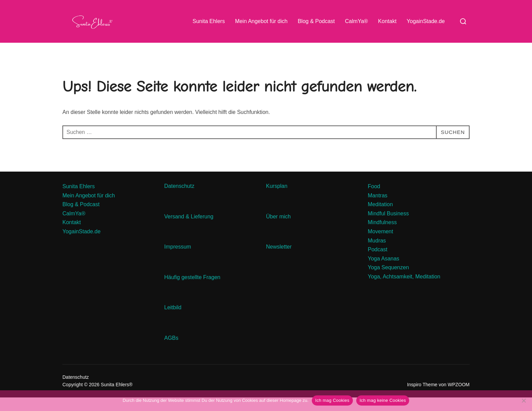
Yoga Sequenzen (388, 281)
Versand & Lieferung (189, 230)
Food (374, 200)
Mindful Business (388, 227)
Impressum (178, 260)
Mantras (378, 209)
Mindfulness (382, 236)
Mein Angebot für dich (261, 21)
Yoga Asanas (384, 272)
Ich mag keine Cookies (383, 400)
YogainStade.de (426, 21)
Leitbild (173, 321)
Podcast (378, 263)
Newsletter (280, 260)
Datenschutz (180, 200)
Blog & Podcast (316, 21)
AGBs (172, 351)
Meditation (380, 218)
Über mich (278, 230)
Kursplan (277, 200)
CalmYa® (357, 21)
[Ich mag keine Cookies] (524, 400)
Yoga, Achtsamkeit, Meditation (404, 290)
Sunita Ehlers (208, 21)
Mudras (377, 254)
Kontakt (387, 21)
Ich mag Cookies (332, 400)
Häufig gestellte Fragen (192, 290)
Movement (381, 245)
